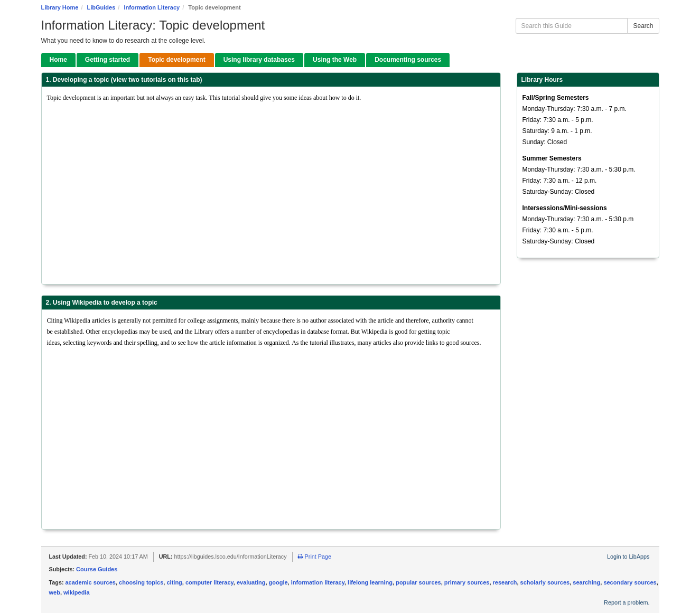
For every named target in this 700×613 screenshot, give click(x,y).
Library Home (60, 7)
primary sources (467, 582)
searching (586, 582)
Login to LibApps (628, 557)
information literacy (318, 582)
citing (174, 582)
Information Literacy (152, 7)
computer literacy (209, 582)
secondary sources (630, 582)
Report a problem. (627, 602)
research (505, 582)
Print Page (315, 557)
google (278, 582)
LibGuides (101, 7)
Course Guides (97, 569)
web (55, 592)
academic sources (91, 582)
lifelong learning (370, 582)
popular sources (418, 582)
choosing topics (141, 582)
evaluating (251, 582)
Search (643, 26)
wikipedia (77, 592)
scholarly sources (545, 582)
